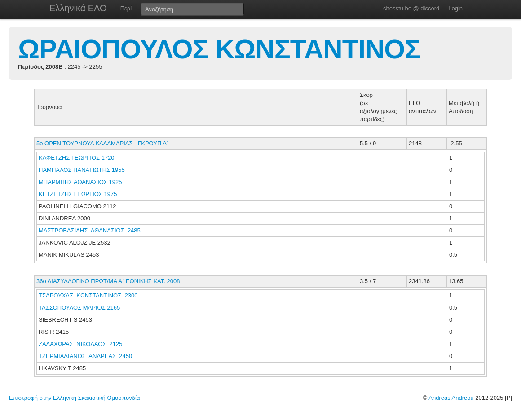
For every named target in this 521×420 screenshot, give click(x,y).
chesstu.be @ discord (411, 8)
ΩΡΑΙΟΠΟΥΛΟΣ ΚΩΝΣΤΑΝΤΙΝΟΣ (219, 49)
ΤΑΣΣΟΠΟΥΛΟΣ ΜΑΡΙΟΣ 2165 (79, 308)
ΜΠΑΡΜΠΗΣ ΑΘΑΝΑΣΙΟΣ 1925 (80, 182)
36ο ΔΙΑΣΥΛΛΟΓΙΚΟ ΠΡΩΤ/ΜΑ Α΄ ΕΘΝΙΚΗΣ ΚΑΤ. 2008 (108, 281)
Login (455, 8)
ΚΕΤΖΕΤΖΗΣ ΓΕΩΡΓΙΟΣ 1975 (78, 194)
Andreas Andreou (451, 398)
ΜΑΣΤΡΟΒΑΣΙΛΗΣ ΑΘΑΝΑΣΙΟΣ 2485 (90, 230)
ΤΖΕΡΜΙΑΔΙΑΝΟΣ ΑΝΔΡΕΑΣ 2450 (85, 356)
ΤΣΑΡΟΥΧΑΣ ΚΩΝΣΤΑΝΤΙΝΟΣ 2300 (88, 295)
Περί (126, 8)
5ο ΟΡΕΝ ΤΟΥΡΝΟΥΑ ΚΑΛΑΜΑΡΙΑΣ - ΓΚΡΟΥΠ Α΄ (102, 143)
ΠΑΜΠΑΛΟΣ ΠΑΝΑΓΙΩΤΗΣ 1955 (82, 170)
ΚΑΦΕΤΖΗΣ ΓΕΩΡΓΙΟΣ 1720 (77, 158)
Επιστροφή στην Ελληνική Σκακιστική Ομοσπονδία (74, 398)
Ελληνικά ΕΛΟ (78, 8)
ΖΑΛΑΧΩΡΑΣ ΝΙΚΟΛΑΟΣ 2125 (81, 344)
